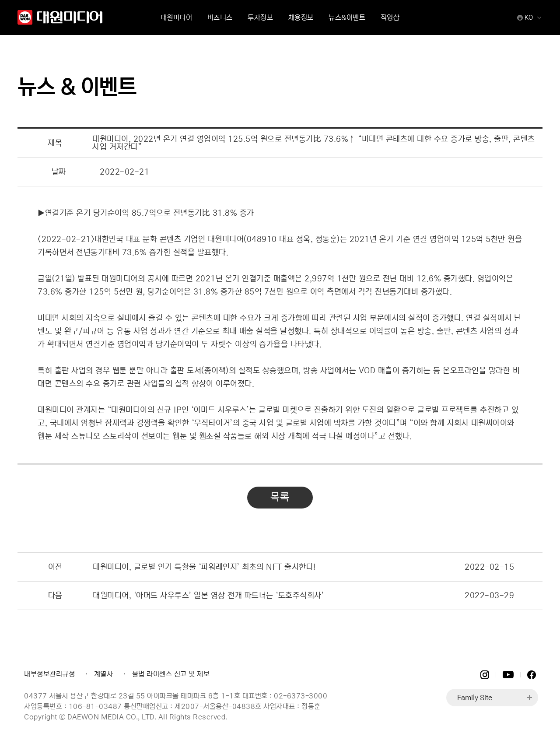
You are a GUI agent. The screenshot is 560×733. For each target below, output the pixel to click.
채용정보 (301, 18)
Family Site (475, 698)
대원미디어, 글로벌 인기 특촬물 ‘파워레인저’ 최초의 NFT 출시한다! (204, 567)
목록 (280, 497)
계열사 (104, 674)
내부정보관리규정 (49, 674)
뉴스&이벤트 (347, 18)
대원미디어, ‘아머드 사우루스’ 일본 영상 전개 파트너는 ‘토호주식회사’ (208, 596)
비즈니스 (220, 18)
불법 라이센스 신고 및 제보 (171, 674)
